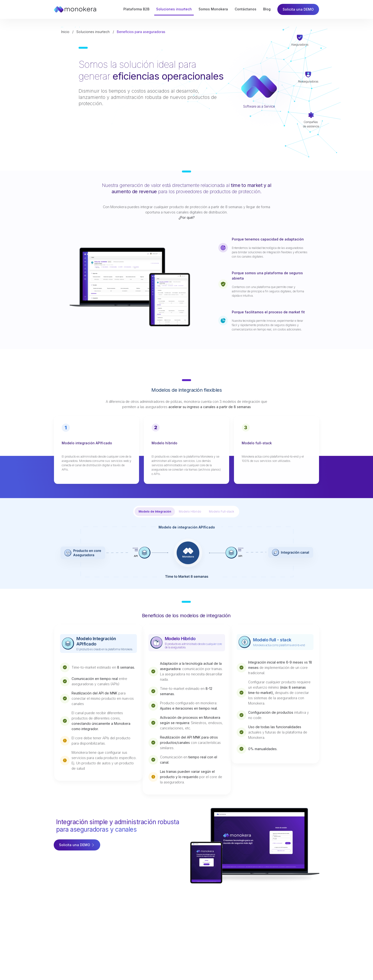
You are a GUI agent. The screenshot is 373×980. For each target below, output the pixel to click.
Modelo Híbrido (192, 511)
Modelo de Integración (157, 511)
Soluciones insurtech (93, 32)
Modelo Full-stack (223, 511)
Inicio (65, 32)
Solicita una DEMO (298, 9)
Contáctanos (246, 9)
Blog (267, 9)
